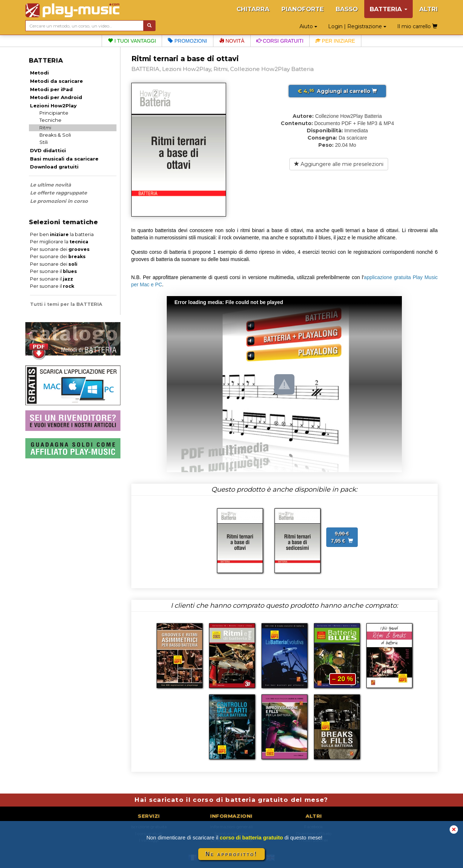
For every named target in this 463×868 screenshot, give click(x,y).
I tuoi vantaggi (132, 41)
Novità (232, 41)
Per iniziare (335, 41)
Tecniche (50, 120)
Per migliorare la (59, 242)
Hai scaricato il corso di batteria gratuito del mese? (231, 800)
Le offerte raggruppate (58, 193)
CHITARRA (253, 9)
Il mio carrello (417, 26)
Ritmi (45, 128)
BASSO (347, 9)
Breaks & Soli (55, 135)
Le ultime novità (50, 185)
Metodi (39, 73)
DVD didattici (48, 150)
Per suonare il (54, 271)
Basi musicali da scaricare (64, 159)
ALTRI (428, 9)
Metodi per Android (56, 97)
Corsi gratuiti (280, 41)
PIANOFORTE (303, 9)
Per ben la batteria (62, 234)
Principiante (54, 113)
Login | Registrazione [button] (357, 26)
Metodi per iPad (51, 89)
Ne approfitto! (231, 854)
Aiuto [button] (308, 26)
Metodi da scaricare (56, 81)
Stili (44, 142)
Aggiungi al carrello (337, 91)
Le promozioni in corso (59, 201)
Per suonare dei (60, 249)
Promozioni (187, 41)
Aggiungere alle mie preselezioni (339, 164)
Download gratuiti (54, 167)
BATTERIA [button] (388, 9)
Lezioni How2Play (53, 106)
